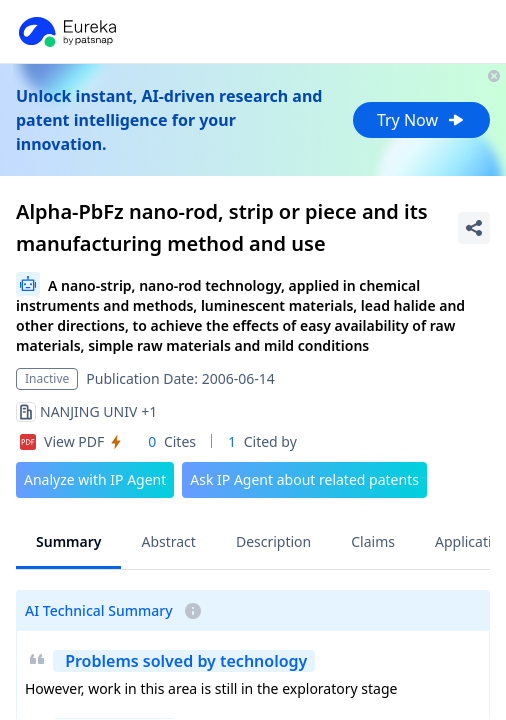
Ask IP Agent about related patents (304, 479)
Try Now (421, 120)
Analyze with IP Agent (95, 479)
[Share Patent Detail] (474, 228)
